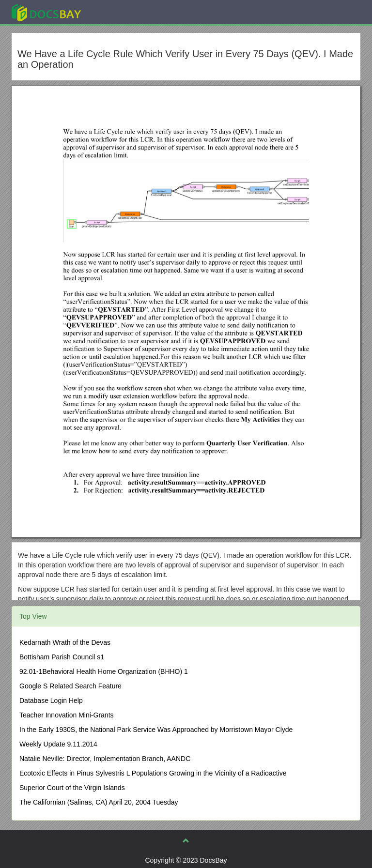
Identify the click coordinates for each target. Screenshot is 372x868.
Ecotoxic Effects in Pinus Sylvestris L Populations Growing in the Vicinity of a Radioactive (153, 773)
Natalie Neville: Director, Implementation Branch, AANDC (105, 759)
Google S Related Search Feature (70, 686)
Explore (119, 12)
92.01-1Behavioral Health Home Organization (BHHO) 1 (104, 671)
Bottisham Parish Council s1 (62, 657)
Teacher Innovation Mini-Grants (67, 715)
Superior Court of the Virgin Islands (72, 788)
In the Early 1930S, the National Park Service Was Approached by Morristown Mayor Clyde (156, 730)
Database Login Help (51, 700)
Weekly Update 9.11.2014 (58, 744)
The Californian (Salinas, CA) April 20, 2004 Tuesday (99, 802)
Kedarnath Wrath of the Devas (65, 642)
